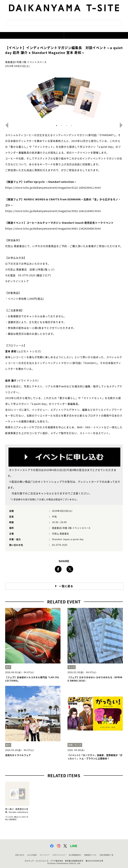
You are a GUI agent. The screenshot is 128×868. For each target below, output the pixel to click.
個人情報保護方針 (75, 855)
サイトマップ (44, 855)
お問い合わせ (19, 855)
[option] (64, 97)
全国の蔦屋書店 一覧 (106, 855)
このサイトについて (59, 855)
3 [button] (66, 126)
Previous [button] (5, 125)
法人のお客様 (32, 855)
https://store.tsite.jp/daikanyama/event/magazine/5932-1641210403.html (53, 211)
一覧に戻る (66, 586)
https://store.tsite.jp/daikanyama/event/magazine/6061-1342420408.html (53, 229)
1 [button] (56, 126)
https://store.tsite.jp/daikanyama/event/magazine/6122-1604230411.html (53, 188)
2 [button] (61, 126)
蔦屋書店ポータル (90, 855)
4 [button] (71, 126)
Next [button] (122, 125)
